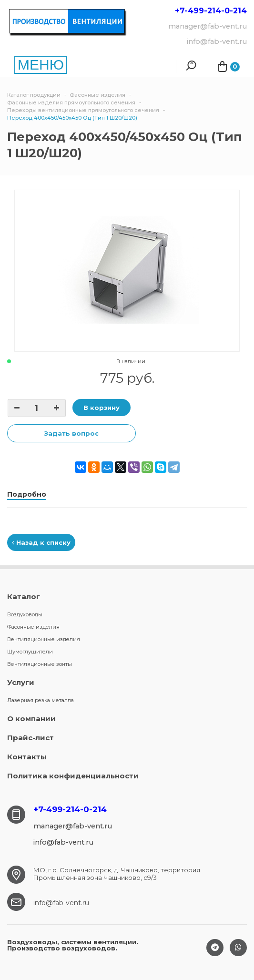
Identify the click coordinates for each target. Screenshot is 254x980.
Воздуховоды (25, 614)
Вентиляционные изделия (44, 639)
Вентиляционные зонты (40, 664)
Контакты (27, 757)
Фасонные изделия (33, 627)
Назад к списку (41, 542)
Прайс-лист (30, 738)
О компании (31, 719)
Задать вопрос (71, 433)
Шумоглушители (30, 652)
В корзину (102, 408)
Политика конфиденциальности (73, 776)
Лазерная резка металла (41, 700)
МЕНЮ (41, 65)
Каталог (24, 597)
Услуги (21, 682)
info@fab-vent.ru (61, 903)
